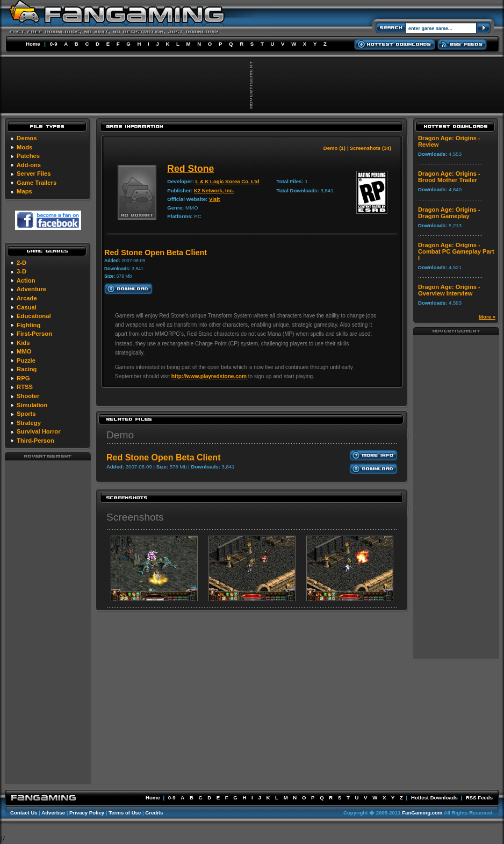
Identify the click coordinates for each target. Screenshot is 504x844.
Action (26, 280)
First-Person (34, 334)
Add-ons (29, 165)
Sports (26, 414)
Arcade (27, 298)
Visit (214, 199)
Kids (23, 343)
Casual (27, 307)
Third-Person (35, 441)
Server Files (34, 174)
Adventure (31, 289)
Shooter (28, 396)
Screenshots (135, 517)
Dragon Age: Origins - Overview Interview (449, 290)
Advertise (53, 813)
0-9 (54, 44)
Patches (28, 156)
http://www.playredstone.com (210, 376)
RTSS (25, 387)
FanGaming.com (422, 813)
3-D (21, 271)
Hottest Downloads (434, 798)
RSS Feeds (479, 798)
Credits (154, 813)
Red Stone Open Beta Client (163, 457)
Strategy (29, 423)
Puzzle (26, 360)
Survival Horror (38, 431)
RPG (23, 378)
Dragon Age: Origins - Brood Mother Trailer (449, 177)
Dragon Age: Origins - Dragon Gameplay (449, 213)
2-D (21, 263)
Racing (27, 369)
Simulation (32, 405)
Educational (34, 316)
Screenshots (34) (370, 148)
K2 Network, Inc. (214, 190)
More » (487, 317)
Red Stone (190, 169)
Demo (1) (334, 148)
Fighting (28, 325)
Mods (24, 147)
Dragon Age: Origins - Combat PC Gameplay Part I (456, 251)
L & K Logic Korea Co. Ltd (228, 181)
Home (33, 44)
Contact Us (24, 813)
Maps (24, 191)
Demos (27, 138)
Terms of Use (125, 813)
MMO (24, 351)
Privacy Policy (87, 813)
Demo (120, 435)
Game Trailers (37, 183)
